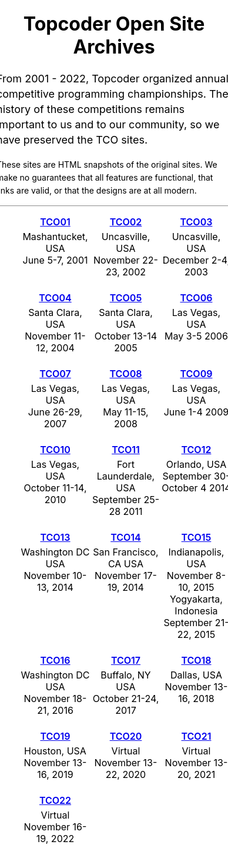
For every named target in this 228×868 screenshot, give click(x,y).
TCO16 (55, 660)
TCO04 (55, 298)
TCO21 (197, 736)
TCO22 (55, 800)
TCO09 (196, 374)
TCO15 (197, 537)
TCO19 (55, 736)
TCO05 (126, 298)
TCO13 (55, 537)
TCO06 (196, 298)
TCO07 (55, 374)
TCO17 (126, 660)
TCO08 (126, 374)
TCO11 (126, 450)
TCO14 (126, 537)
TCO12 (197, 450)
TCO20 (126, 736)
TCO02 (126, 222)
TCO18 (196, 660)
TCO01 (55, 222)
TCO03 (197, 222)
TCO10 (55, 450)
